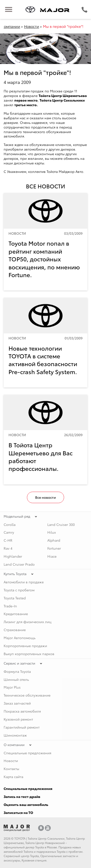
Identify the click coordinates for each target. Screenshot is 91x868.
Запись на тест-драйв (22, 796)
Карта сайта (13, 777)
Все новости (45, 497)
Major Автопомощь (20, 638)
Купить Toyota (15, 574)
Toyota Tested (15, 598)
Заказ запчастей (17, 703)
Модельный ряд (17, 516)
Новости (32, 26)
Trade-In (10, 606)
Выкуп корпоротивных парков (29, 654)
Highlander (13, 556)
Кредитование (16, 614)
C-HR (8, 540)
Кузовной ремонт (18, 719)
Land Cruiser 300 (61, 524)
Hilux (52, 532)
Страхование (15, 630)
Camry (9, 532)
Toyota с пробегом (19, 590)
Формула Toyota (17, 671)
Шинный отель (16, 679)
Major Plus (12, 687)
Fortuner (54, 548)
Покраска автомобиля (22, 711)
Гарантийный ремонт (22, 727)
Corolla (10, 524)
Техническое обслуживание (27, 695)
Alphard (54, 540)
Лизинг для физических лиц (28, 622)
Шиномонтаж (15, 735)
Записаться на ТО (18, 812)
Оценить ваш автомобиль (26, 804)
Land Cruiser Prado (19, 564)
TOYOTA (20, 838)
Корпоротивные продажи (25, 646)
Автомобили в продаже (24, 582)
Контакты (11, 769)
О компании (14, 745)
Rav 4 (8, 548)
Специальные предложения (27, 753)
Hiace (52, 556)
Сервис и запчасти (19, 663)
